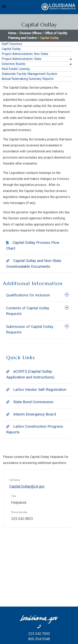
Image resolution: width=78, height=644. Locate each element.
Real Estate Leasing (16, 69)
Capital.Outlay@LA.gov (27, 486)
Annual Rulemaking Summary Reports (28, 79)
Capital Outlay (11, 49)
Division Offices (30, 33)
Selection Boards (14, 64)
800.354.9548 (39, 639)
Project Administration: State (21, 59)
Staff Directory (12, 44)
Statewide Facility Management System (29, 74)
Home (12, 33)
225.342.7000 (39, 634)
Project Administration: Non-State (25, 54)
